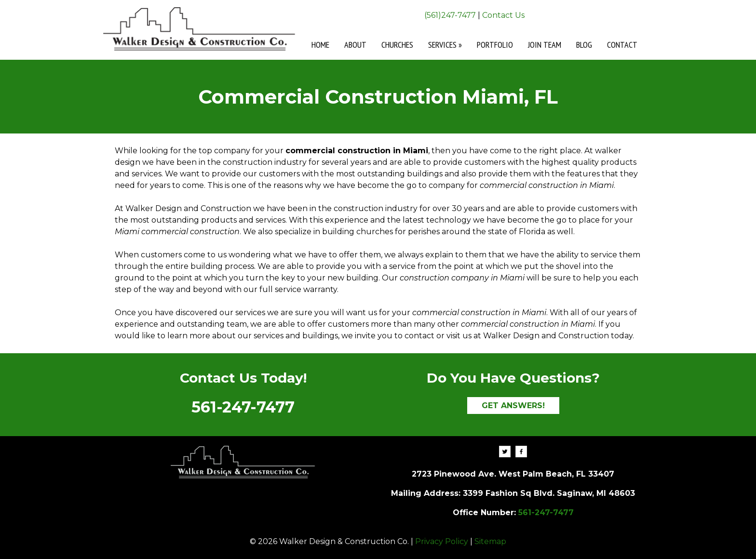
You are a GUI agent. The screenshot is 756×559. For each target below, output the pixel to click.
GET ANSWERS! (513, 406)
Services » (445, 45)
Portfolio (495, 45)
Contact (622, 45)
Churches (397, 45)
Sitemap (490, 541)
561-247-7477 (243, 407)
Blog (584, 45)
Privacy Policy (442, 541)
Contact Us (503, 15)
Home (320, 45)
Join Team (545, 45)
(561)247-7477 (450, 15)
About (355, 45)
